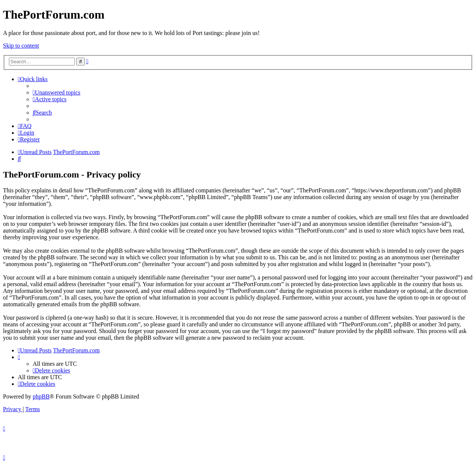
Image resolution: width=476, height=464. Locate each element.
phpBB (41, 396)
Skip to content (21, 46)
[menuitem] (57, 92)
